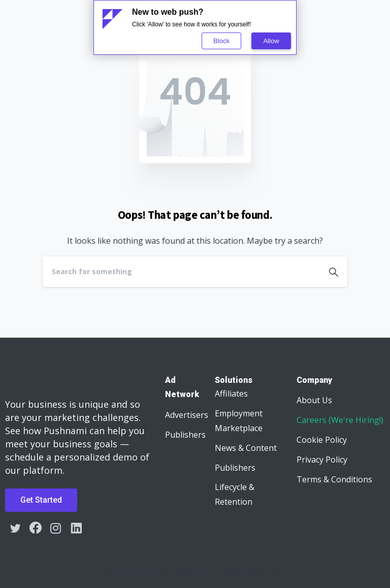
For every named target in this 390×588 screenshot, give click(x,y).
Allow (271, 41)
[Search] (181, 272)
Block (221, 41)
